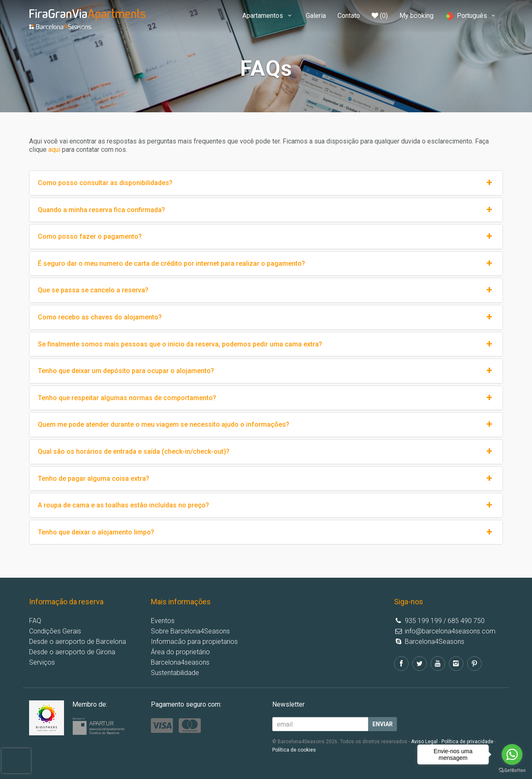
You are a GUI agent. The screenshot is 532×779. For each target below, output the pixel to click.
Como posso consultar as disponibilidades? (266, 183)
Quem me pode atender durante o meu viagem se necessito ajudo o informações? (266, 425)
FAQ (35, 621)
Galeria (316, 16)
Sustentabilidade (175, 673)
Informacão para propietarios (194, 642)
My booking (416, 16)
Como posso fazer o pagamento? (266, 237)
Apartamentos (268, 16)
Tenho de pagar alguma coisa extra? (266, 479)
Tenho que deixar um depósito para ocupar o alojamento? (266, 371)
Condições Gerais (55, 631)
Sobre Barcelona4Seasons (190, 631)
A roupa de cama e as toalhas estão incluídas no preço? (266, 505)
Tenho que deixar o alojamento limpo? (266, 532)
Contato (349, 16)
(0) (380, 16)
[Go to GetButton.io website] (512, 770)
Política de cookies (294, 750)
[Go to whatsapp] (512, 754)
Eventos (163, 621)
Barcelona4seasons (180, 662)
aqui (54, 150)
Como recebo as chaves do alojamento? (266, 317)
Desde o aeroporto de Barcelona (78, 642)
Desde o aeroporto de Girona (72, 652)
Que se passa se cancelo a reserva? (266, 290)
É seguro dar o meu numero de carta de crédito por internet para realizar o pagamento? (266, 264)
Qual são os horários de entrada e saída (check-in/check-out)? (266, 452)
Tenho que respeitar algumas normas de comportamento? (266, 398)
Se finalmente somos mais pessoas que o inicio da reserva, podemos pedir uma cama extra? (266, 344)
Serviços (42, 662)
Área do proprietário (180, 652)
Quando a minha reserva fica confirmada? (266, 210)
